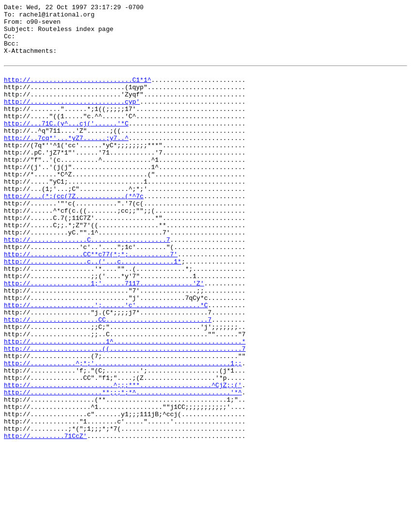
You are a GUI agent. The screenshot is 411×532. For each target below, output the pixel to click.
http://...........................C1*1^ (77, 94)
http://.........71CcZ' (46, 521)
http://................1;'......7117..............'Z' (104, 338)
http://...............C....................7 (87, 286)
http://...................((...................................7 (125, 417)
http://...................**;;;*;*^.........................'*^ (123, 469)
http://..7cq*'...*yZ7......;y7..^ (66, 164)
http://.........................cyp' (72, 120)
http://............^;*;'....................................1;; (123, 434)
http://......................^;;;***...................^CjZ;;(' (123, 460)
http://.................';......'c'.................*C (106, 364)
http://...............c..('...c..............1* (93, 312)
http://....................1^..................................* (125, 408)
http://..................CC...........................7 (108, 382)
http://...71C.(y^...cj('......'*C (66, 146)
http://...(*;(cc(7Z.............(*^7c (74, 234)
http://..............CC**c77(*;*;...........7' (91, 303)
